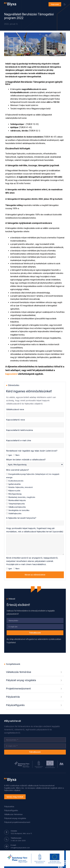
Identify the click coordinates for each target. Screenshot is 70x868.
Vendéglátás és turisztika (19, 510)
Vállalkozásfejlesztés (17, 507)
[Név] (35, 740)
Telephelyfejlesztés (17, 504)
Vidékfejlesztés (15, 513)
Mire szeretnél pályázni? (18, 470)
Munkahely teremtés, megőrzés (22, 497)
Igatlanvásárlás (15, 484)
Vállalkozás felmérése (13, 814)
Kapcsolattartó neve (16, 420)
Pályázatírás (9, 806)
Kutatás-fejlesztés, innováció (21, 487)
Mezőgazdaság (15, 494)
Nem (17, 455)
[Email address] (35, 746)
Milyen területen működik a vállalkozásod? (26, 460)
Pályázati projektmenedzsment (17, 822)
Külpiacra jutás (14, 491)
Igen (10, 455)
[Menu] (65, 4)
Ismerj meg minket (15, 797)
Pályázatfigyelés (11, 810)
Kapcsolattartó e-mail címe (19, 440)
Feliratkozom (35, 752)
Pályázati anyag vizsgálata (15, 818)
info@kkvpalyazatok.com (20, 848)
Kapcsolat (55, 4)
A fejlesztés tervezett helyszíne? (21, 518)
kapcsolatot (12, 374)
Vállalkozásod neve (15, 409)
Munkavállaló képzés (17, 500)
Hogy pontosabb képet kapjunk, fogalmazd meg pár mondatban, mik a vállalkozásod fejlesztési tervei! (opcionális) (35, 530)
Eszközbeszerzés (16, 481)
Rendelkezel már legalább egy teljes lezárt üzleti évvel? (32, 451)
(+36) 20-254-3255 (18, 841)
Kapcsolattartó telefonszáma (19, 430)
